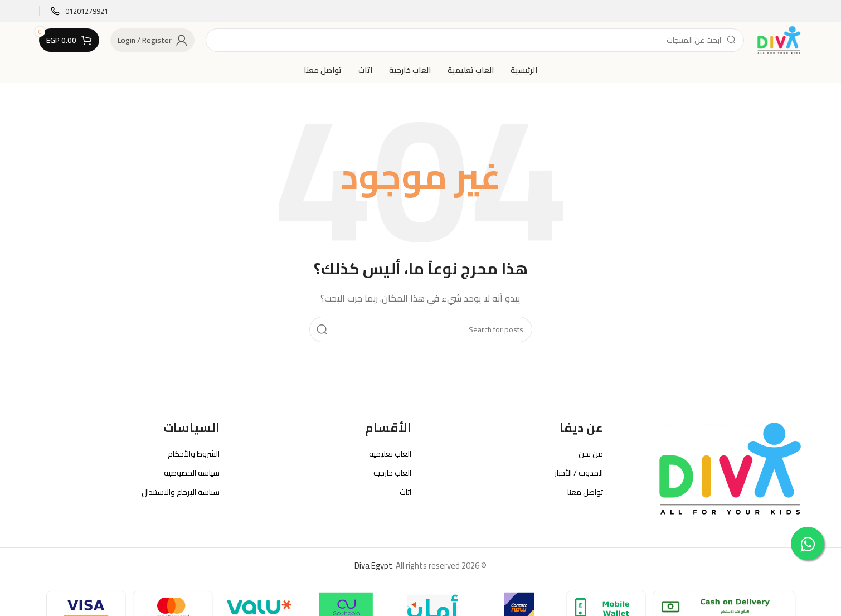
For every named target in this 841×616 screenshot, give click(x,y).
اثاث (405, 492)
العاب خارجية (392, 473)
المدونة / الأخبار (579, 473)
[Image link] (730, 468)
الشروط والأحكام (194, 454)
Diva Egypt (373, 566)
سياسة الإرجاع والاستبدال (181, 492)
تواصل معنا (585, 492)
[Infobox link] (79, 11)
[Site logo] (779, 39)
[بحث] (475, 40)
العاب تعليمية (390, 454)
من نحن (591, 454)
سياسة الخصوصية (192, 473)
